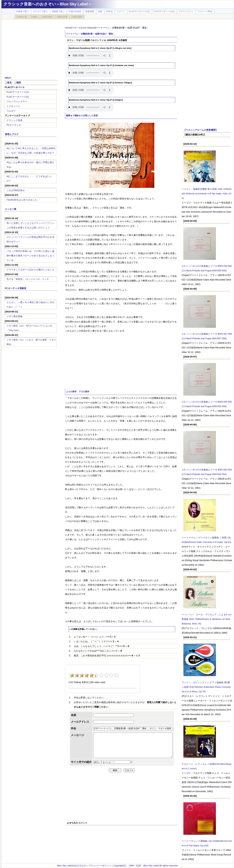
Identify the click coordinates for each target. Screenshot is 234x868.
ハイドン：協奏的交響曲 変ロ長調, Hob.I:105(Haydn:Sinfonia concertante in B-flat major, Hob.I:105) (207, 194)
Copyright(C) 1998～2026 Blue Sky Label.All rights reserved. (146, 866)
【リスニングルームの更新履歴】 (201, 130)
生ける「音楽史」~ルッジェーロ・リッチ (28, 279)
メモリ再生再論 (15, 316)
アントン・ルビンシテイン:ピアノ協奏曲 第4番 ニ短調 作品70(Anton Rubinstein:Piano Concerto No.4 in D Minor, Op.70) (206, 687)
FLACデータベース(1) (18, 92)
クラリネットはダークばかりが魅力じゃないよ (30, 270)
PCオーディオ (14, 125)
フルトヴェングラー (17, 101)
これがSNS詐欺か (16, 190)
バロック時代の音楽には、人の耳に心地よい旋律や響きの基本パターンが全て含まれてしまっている (30, 256)
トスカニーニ (13, 106)
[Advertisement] (31, 46)
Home (68, 28)
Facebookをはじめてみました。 (23, 200)
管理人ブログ (12, 134)
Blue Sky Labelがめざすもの (72, 866)
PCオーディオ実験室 (16, 288)
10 (116, 675)
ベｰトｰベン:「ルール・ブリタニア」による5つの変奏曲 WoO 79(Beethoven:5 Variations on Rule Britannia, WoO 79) (207, 619)
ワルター (11, 111)
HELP (8, 78)
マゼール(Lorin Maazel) (84, 28)
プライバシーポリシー (100, 866)
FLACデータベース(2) (18, 97)
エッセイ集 (11, 209)
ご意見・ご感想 (13, 83)
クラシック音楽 (15, 120)
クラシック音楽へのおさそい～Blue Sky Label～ (48, 4)
